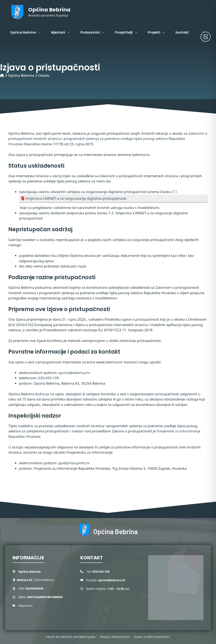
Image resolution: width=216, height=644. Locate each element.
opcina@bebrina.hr (74, 373)
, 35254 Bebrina (35, 580)
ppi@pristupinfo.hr (74, 463)
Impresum (25, 606)
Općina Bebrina (49, 10)
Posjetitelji (129, 33)
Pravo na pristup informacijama (71, 637)
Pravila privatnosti (115, 637)
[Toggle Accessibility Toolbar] (206, 37)
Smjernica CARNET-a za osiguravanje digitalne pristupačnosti (76, 198)
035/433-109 (49, 378)
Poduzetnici (95, 33)
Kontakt (182, 32)
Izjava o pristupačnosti (152, 637)
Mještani (63, 33)
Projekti (159, 33)
